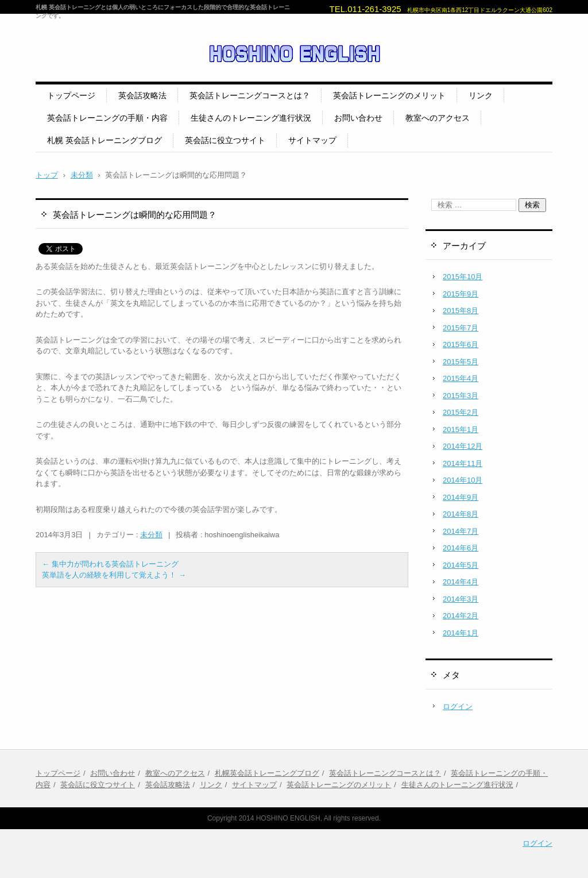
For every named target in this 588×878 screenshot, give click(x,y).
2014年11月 (463, 463)
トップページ (71, 95)
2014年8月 (461, 514)
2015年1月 (461, 430)
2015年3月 (461, 396)
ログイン (458, 706)
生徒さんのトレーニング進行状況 (251, 118)
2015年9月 (461, 294)
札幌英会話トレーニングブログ (267, 773)
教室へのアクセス (438, 118)
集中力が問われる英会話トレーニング (110, 564)
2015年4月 (461, 378)
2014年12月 (463, 446)
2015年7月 (461, 328)
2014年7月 (461, 531)
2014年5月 (461, 565)
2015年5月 (461, 362)
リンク (481, 95)
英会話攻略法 (142, 95)
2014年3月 (461, 599)
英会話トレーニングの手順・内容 (107, 118)
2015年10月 (463, 277)
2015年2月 (461, 412)
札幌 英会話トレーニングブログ (105, 140)
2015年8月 (461, 311)
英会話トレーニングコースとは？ (250, 95)
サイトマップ (312, 140)
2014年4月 (461, 582)
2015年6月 (461, 344)
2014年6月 (461, 548)
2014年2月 (461, 616)
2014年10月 (463, 480)
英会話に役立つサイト (225, 140)
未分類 (151, 535)
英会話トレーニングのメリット (389, 95)
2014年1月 (461, 633)
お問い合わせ (358, 118)
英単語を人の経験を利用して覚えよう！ (114, 575)
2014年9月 (461, 497)
